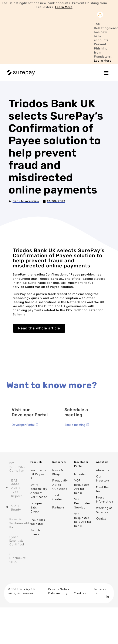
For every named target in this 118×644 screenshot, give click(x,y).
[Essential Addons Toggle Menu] (106, 74)
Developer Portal (23, 444)
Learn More (64, 7)
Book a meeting (75, 444)
